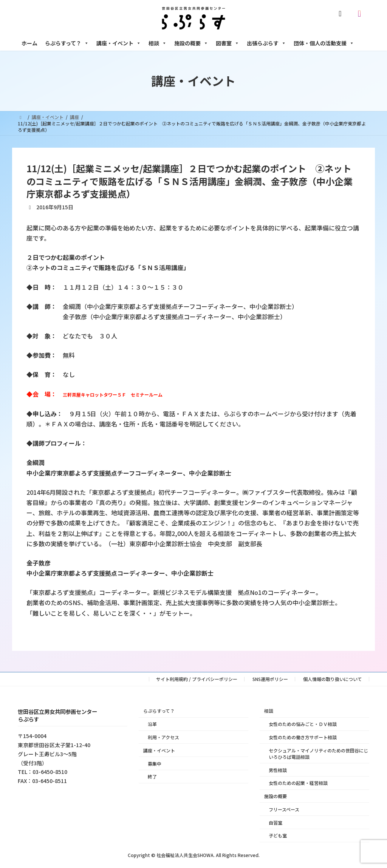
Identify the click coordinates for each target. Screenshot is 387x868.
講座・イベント (119, 43)
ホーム (29, 43)
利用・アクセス (163, 737)
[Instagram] (361, 14)
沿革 (152, 724)
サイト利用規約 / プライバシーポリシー (197, 679)
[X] (342, 14)
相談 (158, 43)
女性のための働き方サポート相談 (303, 737)
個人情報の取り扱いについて (333, 679)
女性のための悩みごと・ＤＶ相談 (303, 724)
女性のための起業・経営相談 (298, 783)
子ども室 (278, 836)
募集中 (155, 764)
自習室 (276, 822)
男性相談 (278, 770)
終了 (152, 777)
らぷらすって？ (67, 43)
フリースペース (284, 809)
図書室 (228, 43)
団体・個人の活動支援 (324, 43)
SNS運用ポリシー (270, 679)
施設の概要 (191, 43)
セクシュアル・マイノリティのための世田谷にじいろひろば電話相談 (318, 754)
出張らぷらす (266, 43)
